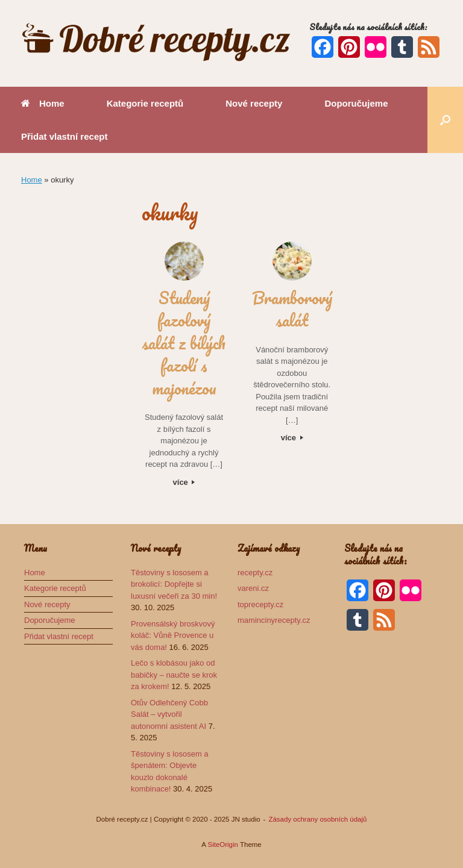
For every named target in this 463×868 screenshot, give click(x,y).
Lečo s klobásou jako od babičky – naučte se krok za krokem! (174, 675)
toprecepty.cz (260, 604)
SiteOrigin (223, 845)
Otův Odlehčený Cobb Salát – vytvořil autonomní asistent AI (169, 714)
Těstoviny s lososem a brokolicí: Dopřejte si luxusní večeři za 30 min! (174, 584)
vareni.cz (253, 588)
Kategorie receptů (145, 103)
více (184, 482)
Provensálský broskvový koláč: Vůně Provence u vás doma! (173, 635)
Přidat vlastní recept (64, 136)
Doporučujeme (356, 103)
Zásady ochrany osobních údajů (317, 819)
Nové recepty (254, 103)
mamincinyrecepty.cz (274, 620)
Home (43, 103)
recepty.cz (255, 573)
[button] (445, 120)
